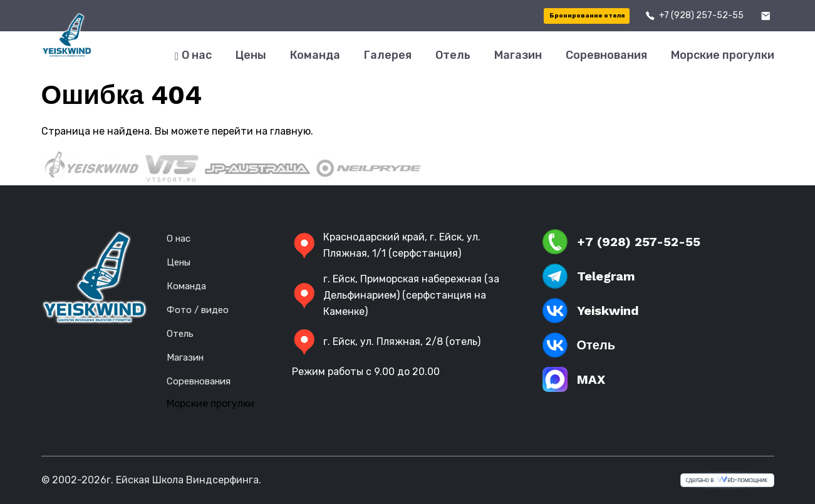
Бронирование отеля (587, 16)
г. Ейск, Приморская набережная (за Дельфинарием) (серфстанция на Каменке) (396, 295)
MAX (574, 379)
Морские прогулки (723, 55)
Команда (315, 55)
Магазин (518, 55)
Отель (453, 55)
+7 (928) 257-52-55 (701, 15)
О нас (193, 55)
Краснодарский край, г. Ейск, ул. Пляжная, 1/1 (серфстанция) (386, 245)
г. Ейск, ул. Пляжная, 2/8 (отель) (386, 342)
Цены (251, 55)
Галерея (388, 55)
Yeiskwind (591, 311)
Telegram (589, 276)
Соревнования (606, 55)
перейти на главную (261, 131)
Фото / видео (198, 310)
